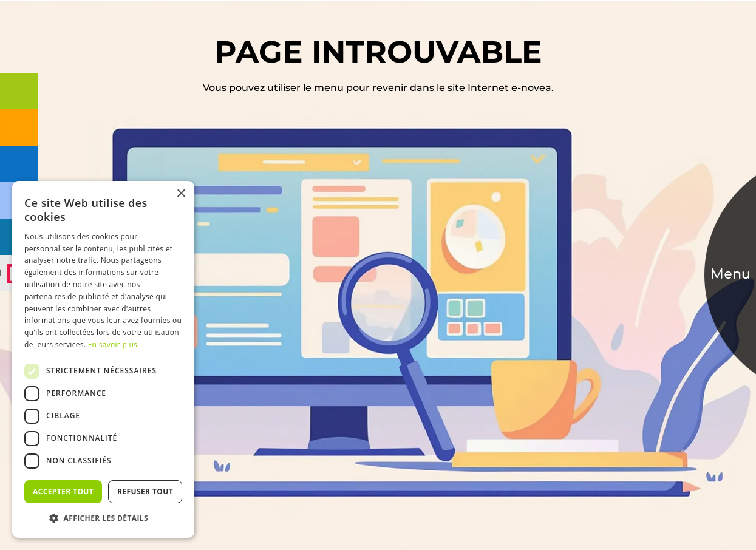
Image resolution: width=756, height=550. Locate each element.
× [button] (181, 194)
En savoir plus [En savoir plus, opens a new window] (113, 345)
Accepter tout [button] (63, 491)
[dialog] (103, 359)
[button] (103, 518)
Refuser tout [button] (145, 491)
